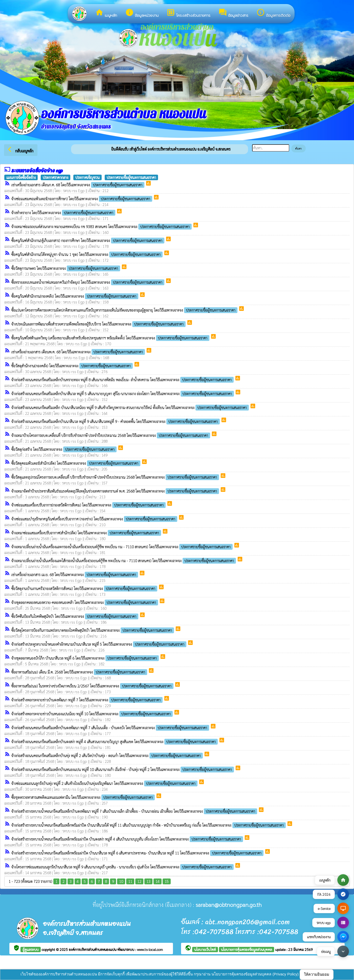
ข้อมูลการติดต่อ (273, 13)
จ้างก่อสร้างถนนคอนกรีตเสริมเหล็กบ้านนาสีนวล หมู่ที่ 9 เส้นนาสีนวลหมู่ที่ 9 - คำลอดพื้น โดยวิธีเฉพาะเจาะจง (116, 421)
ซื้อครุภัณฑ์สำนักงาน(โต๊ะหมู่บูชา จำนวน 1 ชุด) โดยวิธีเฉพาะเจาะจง (87, 254)
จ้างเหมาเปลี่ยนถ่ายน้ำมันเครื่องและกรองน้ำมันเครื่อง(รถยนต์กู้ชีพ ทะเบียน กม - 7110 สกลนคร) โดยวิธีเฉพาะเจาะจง (123, 547)
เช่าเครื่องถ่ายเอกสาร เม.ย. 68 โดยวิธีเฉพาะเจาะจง (75, 574)
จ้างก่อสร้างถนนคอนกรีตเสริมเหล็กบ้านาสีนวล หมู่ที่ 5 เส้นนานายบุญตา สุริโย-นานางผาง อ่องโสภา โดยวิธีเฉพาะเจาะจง (123, 393)
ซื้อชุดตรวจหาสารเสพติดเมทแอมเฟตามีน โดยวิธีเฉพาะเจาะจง (84, 797)
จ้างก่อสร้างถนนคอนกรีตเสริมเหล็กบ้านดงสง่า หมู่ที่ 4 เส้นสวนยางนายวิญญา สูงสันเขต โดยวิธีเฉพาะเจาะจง (115, 741)
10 (121, 881)
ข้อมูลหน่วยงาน (142, 13)
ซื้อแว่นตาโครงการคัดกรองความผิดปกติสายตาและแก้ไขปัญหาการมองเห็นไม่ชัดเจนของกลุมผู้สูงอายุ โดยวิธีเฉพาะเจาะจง (125, 310)
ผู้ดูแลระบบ (31, 949)
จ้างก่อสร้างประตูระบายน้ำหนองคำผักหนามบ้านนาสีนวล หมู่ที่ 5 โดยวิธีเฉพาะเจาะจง (99, 644)
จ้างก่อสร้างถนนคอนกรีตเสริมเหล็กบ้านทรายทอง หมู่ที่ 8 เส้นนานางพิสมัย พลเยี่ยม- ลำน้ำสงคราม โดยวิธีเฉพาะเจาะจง (123, 380)
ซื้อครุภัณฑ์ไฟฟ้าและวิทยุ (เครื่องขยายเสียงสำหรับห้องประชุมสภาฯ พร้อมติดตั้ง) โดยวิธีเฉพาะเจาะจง (111, 338)
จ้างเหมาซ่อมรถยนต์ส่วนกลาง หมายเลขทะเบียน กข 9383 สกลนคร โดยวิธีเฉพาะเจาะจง (102, 226)
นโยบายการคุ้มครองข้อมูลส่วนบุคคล (247, 949)
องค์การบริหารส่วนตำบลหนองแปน (93, 949)
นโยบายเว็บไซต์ (205, 949)
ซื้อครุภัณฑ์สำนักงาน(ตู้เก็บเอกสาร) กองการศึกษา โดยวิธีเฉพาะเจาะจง (88, 240)
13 (148, 881)
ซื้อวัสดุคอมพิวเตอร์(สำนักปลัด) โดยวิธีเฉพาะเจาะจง (76, 463)
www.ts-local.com (150, 949)
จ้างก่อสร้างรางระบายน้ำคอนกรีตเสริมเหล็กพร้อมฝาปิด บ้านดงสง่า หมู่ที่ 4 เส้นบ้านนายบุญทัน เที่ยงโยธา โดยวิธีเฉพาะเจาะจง (128, 839)
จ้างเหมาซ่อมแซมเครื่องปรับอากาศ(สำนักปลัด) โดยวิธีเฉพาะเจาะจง (87, 533)
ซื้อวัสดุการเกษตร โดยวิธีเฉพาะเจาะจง (66, 268)
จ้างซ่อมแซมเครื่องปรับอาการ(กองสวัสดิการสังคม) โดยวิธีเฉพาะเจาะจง (89, 505)
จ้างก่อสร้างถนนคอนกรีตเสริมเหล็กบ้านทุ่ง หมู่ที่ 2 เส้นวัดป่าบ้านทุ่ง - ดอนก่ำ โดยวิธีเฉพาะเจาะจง (108, 755)
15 (167, 881)
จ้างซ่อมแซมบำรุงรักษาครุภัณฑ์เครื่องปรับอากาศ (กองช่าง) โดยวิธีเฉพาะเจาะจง (95, 519)
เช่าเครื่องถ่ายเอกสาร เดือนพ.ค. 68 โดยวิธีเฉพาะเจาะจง (79, 352)
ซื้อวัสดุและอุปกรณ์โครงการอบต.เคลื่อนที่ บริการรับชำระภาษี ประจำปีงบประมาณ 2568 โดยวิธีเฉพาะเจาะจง (116, 477)
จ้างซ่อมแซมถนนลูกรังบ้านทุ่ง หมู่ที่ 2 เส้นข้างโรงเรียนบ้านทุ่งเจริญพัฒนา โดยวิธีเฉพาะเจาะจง (105, 783)
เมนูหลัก (106, 13)
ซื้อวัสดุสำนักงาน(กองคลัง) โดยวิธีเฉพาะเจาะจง (73, 366)
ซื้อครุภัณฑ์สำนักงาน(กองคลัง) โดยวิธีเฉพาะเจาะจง (75, 296)
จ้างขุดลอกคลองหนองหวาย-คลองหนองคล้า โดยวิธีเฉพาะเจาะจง (85, 602)
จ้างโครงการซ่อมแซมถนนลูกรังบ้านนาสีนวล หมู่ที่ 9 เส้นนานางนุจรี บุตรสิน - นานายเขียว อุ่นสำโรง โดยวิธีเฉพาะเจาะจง (123, 867)
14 (158, 881)
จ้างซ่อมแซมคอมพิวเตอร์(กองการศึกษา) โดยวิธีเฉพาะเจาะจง (82, 199)
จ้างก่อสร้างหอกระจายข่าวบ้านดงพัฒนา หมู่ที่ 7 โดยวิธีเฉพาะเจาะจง (87, 700)
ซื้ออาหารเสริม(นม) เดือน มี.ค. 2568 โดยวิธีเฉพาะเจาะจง (80, 672)
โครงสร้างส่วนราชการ (189, 13)
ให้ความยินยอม (317, 974)
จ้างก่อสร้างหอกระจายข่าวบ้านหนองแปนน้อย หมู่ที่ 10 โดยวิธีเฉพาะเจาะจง (93, 714)
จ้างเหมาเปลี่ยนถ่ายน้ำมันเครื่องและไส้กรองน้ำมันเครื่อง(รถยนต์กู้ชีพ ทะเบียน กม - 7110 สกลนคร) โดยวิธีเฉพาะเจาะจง (124, 560)
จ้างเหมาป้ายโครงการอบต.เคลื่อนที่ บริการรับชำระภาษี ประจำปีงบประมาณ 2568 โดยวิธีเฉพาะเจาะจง (111, 435)
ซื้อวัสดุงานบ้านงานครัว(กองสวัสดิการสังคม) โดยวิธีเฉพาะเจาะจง (85, 588)
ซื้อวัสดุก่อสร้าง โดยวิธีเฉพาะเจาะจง (64, 449)
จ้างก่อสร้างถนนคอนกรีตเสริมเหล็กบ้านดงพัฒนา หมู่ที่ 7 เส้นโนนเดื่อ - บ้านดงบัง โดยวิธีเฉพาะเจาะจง (111, 728)
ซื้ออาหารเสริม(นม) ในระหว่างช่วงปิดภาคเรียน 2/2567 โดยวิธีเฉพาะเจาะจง (93, 686)
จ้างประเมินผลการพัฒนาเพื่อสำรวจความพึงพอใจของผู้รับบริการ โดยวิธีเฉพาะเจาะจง (99, 324)
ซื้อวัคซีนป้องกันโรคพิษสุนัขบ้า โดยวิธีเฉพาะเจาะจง (75, 616)
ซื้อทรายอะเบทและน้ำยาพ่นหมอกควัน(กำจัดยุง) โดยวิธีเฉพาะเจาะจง (88, 282)
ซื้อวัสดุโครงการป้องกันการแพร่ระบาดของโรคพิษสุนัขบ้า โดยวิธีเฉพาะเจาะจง (93, 630)
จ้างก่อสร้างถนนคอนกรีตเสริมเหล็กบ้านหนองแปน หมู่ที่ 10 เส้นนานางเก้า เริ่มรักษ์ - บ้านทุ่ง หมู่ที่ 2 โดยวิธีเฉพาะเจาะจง (123, 769)
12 (139, 881)
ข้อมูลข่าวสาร (233, 13)
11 (130, 881)
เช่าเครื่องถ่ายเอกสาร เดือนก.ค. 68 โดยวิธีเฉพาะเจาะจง (78, 185)
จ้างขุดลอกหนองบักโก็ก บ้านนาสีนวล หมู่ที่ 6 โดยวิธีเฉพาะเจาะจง (86, 658)
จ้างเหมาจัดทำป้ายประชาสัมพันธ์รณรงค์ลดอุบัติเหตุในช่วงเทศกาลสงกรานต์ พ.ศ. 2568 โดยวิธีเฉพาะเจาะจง (116, 491)
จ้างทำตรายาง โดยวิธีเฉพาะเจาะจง (64, 212)
